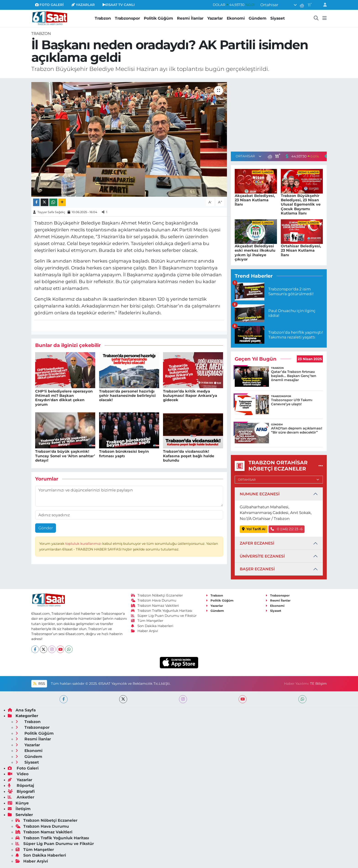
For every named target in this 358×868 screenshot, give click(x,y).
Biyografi (21, 791)
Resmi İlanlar (190, 18)
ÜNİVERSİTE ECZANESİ (262, 556)
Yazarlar (215, 18)
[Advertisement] (279, 114)
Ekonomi (236, 18)
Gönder (46, 528)
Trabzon (103, 18)
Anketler (21, 797)
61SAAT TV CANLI (119, 5)
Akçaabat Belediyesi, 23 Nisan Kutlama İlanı (255, 200)
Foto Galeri (23, 768)
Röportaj (21, 785)
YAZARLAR (83, 5)
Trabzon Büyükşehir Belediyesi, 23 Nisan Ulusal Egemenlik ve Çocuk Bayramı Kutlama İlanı (301, 204)
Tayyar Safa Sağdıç (51, 212)
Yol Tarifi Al (254, 529)
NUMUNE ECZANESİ (260, 494)
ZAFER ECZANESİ (257, 543)
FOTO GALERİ (49, 5)
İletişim (19, 809)
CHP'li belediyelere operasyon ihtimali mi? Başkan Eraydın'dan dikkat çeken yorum (64, 398)
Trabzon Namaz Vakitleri (155, 606)
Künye (18, 803)
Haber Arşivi (145, 631)
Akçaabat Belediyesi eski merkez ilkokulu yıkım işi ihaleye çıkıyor (255, 253)
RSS (39, 684)
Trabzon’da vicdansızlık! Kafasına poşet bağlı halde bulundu (189, 456)
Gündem (258, 18)
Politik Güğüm (158, 18)
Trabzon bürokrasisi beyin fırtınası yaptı (124, 454)
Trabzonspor (127, 18)
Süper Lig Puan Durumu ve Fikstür (164, 616)
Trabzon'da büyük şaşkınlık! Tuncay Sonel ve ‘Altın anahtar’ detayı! (65, 456)
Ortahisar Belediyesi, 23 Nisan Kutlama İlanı (301, 250)
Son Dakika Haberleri (152, 626)
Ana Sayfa (22, 710)
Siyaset (278, 18)
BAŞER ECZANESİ (257, 569)
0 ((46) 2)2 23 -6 (287, 529)
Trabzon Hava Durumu (154, 600)
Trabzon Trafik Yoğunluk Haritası (162, 611)
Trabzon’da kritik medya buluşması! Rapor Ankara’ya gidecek (190, 396)
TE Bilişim (318, 684)
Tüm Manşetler (147, 621)
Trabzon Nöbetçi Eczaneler (157, 595)
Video (18, 774)
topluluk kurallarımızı (84, 544)
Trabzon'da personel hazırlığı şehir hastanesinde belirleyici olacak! (127, 396)
